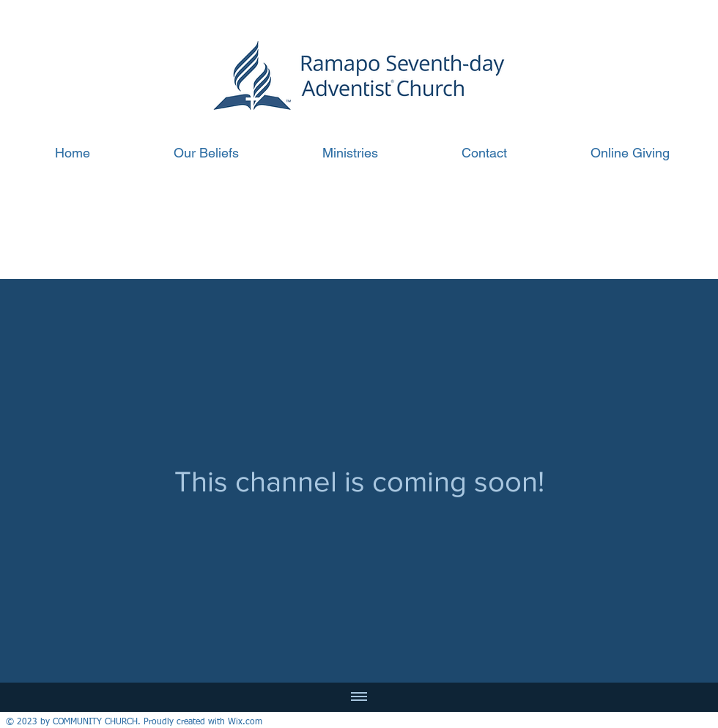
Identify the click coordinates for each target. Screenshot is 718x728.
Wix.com (245, 722)
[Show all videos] (359, 697)
